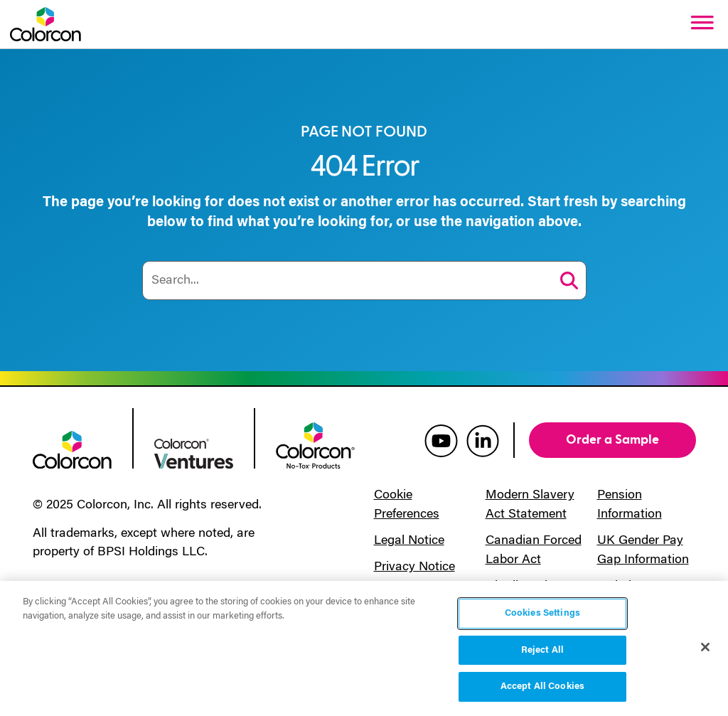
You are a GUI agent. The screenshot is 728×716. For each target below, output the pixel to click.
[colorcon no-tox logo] (315, 444)
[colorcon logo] (72, 449)
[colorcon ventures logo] (194, 452)
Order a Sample (612, 440)
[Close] (705, 647)
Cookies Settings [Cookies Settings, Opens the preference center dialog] (542, 613)
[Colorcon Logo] (45, 24)
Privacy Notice (414, 567)
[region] (364, 648)
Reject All (542, 650)
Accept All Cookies (542, 686)
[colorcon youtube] (441, 440)
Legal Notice (409, 541)
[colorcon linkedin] (483, 440)
